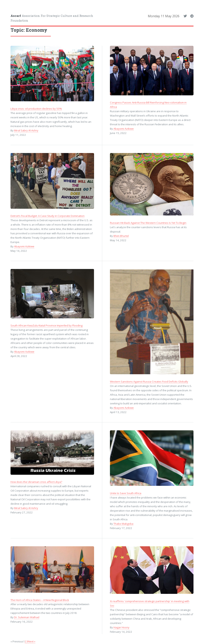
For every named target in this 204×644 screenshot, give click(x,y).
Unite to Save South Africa (126, 493)
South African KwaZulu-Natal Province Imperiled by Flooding (47, 325)
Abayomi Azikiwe (124, 129)
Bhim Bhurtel (121, 236)
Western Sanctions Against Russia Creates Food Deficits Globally (149, 382)
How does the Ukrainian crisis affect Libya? (36, 482)
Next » (32, 641)
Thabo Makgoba (123, 524)
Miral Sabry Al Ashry (26, 508)
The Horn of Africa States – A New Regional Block (40, 600)
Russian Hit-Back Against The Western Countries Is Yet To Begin (148, 223)
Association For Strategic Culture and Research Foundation (52, 18)
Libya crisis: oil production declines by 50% (36, 109)
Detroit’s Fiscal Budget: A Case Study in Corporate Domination (48, 216)
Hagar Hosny (121, 627)
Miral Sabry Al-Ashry (26, 130)
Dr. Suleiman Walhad (27, 617)
